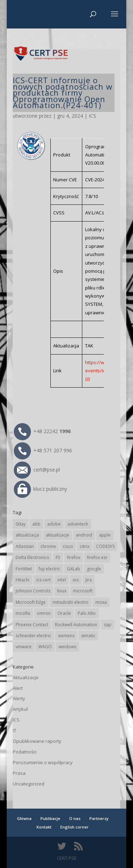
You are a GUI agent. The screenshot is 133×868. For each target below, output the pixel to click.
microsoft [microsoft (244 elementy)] (83, 591)
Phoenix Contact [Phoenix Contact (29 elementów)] (32, 625)
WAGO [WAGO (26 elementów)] (45, 647)
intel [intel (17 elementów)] (62, 580)
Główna (24, 818)
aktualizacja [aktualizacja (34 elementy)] (27, 535)
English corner (74, 827)
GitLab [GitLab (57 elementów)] (74, 569)
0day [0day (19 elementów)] (21, 524)
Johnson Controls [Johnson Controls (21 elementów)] (33, 591)
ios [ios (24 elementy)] (76, 580)
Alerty (19, 698)
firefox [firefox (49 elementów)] (74, 557)
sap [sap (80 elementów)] (108, 625)
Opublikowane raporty (37, 741)
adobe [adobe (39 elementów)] (54, 524)
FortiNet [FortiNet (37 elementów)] (24, 569)
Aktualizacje (26, 677)
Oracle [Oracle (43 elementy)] (64, 613)
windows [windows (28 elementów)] (67, 647)
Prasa (19, 773)
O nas (75, 818)
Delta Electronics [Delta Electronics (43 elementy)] (32, 557)
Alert (18, 688)
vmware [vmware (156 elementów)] (24, 647)
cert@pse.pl (37, 470)
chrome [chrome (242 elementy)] (48, 546)
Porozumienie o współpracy (43, 762)
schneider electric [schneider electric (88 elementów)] (33, 636)
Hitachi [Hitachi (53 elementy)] (23, 580)
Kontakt (44, 827)
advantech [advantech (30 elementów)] (78, 524)
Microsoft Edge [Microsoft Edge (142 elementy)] (31, 602)
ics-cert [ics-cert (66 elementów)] (43, 580)
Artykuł (20, 709)
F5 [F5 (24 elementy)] (58, 557)
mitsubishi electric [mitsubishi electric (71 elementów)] (71, 602)
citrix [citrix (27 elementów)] (85, 546)
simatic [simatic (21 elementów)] (88, 636)
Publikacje (50, 818)
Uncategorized (29, 784)
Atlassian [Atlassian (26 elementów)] (25, 546)
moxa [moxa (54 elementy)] (101, 602)
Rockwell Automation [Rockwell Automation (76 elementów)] (76, 625)
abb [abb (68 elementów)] (36, 524)
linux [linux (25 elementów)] (62, 591)
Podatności (25, 752)
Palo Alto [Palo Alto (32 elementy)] (87, 613)
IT (15, 730)
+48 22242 (42, 431)
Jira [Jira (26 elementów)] (89, 580)
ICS (92, 116)
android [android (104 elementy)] (84, 535)
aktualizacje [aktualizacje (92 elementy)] (57, 535)
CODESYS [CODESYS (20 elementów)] (105, 546)
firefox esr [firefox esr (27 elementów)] (97, 557)
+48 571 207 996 (43, 450)
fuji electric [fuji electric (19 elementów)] (49, 569)
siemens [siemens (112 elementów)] (66, 636)
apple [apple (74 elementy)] (105, 535)
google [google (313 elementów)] (94, 569)
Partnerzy (99, 818)
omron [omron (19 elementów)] (44, 613)
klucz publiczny (40, 489)
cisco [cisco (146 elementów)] (68, 546)
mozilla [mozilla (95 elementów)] (23, 613)
